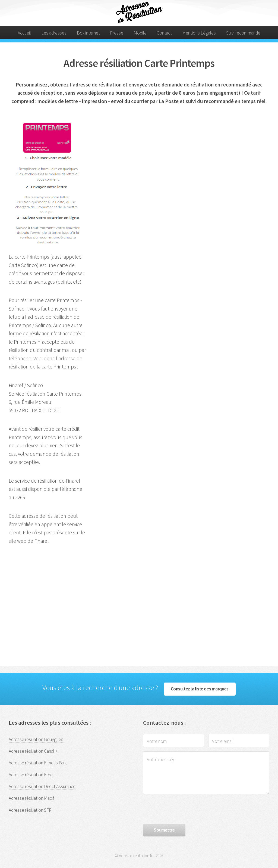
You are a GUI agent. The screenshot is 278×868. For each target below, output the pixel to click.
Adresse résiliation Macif (31, 798)
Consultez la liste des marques (200, 689)
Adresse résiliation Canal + (33, 751)
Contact (164, 33)
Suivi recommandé (243, 33)
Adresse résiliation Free (31, 775)
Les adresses (54, 33)
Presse (117, 33)
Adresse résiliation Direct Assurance (42, 786)
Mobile (140, 33)
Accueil (24, 33)
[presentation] (184, 809)
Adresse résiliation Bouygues (36, 739)
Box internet (88, 33)
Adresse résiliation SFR (30, 810)
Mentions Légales (199, 33)
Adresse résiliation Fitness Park (38, 763)
